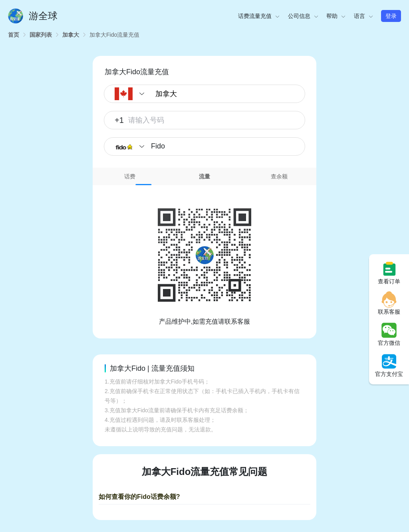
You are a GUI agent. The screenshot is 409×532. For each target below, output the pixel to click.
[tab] (130, 176)
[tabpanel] (204, 256)
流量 (204, 176)
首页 (14, 35)
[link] (14, 35)
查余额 (279, 176)
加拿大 (71, 35)
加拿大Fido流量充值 (114, 35)
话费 (130, 176)
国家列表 (41, 35)
